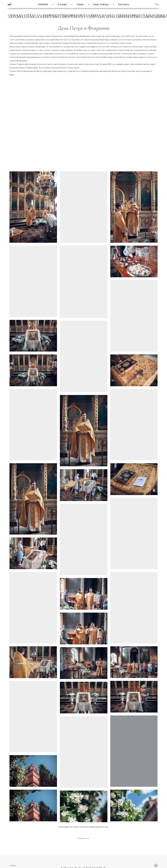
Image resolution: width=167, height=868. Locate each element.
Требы (80, 4)
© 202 (12, 864)
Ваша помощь (101, 4)
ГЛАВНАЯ (43, 4)
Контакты (124, 4)
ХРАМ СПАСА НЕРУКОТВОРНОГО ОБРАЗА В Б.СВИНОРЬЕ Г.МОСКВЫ (83, 16)
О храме (62, 4)
